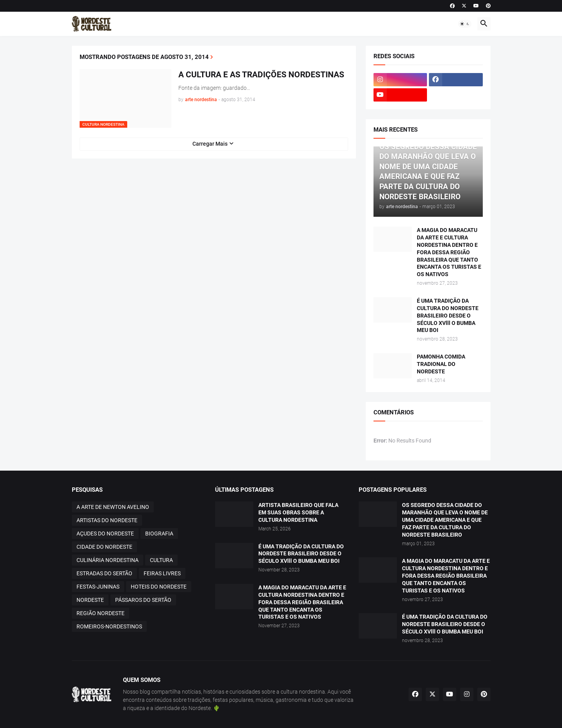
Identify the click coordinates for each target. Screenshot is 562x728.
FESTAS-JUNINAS (98, 587)
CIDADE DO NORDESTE (104, 547)
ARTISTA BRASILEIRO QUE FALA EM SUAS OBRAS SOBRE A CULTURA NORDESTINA (298, 512)
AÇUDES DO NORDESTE (105, 534)
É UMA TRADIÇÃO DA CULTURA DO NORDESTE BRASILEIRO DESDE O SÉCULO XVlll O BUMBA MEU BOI (448, 316)
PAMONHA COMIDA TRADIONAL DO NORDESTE (441, 364)
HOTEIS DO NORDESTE (159, 587)
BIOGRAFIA (159, 534)
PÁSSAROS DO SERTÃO (143, 600)
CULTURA (161, 560)
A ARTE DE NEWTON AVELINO (113, 507)
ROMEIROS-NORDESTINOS (109, 626)
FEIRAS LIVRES (162, 573)
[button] (465, 24)
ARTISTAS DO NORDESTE (107, 520)
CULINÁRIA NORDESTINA (108, 560)
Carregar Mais (210, 144)
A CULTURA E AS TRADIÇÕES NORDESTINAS (261, 75)
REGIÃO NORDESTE (100, 613)
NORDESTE (90, 600)
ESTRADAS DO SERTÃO (104, 573)
